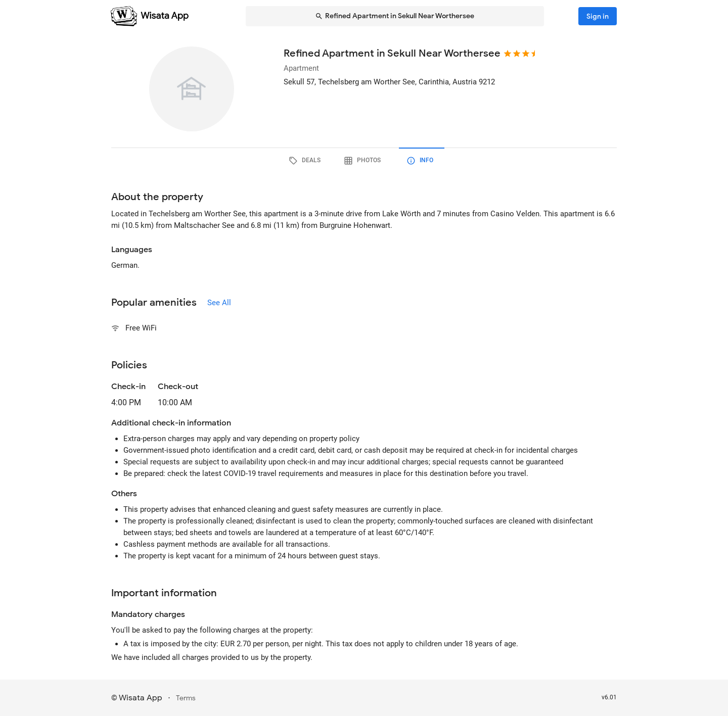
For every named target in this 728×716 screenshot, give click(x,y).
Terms (186, 698)
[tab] (306, 161)
